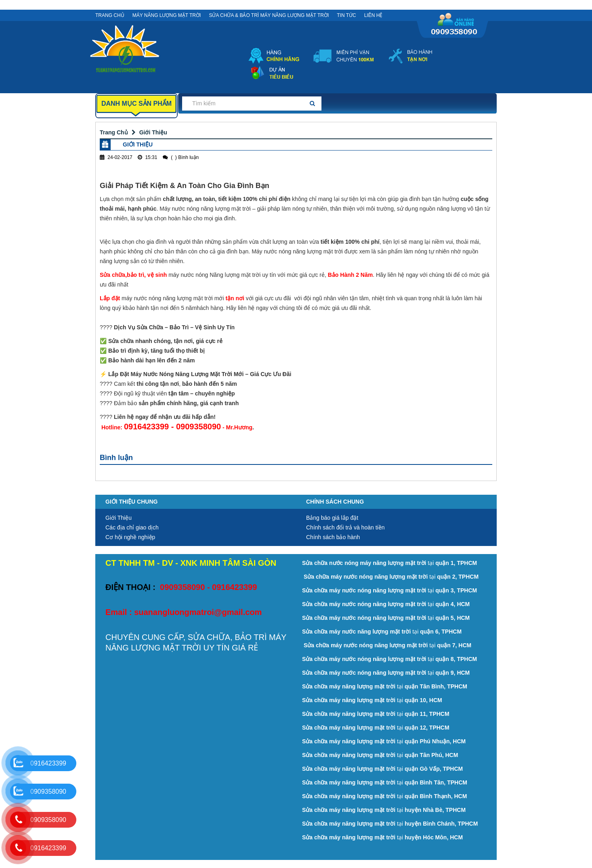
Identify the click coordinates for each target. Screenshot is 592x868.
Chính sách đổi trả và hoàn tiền (345, 527)
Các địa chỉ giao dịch (132, 527)
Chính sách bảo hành (333, 537)
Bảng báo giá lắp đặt (332, 518)
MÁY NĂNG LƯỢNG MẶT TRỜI (167, 15)
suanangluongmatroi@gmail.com (198, 612)
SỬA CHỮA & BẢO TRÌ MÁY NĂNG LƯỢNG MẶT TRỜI (269, 15)
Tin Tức (346, 15)
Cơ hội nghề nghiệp (130, 537)
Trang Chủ (110, 15)
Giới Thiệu (153, 132)
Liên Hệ (374, 15)
